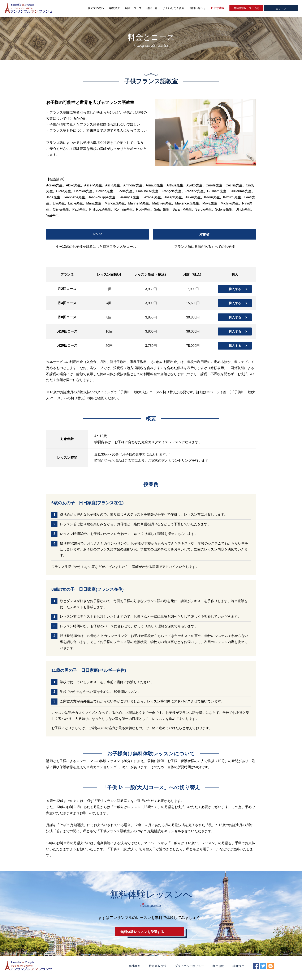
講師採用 (238, 970)
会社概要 (134, 970)
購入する (235, 289)
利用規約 (218, 970)
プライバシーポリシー (189, 970)
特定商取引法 (158, 970)
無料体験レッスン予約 (246, 9)
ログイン (281, 9)
